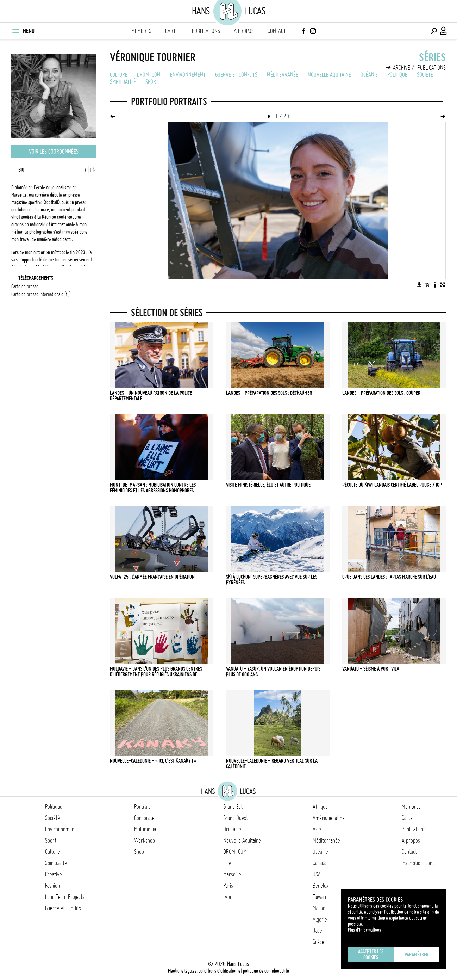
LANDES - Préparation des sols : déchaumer (269, 393)
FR (84, 170)
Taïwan (319, 897)
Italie (317, 931)
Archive (402, 68)
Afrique (320, 807)
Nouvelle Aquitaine (329, 75)
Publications (206, 31)
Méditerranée (283, 75)
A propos (244, 31)
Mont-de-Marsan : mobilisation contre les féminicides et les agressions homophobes (153, 488)
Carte (172, 31)
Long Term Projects (65, 897)
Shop (139, 852)
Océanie (369, 75)
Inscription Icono (418, 863)
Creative (54, 874)
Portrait (142, 807)
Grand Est (233, 807)
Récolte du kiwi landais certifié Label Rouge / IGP (392, 485)
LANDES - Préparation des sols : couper (381, 393)
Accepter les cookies (371, 954)
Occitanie (232, 829)
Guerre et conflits (236, 75)
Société (425, 75)
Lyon (228, 897)
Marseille (232, 874)
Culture (119, 75)
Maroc (319, 908)
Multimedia (145, 829)
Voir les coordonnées (54, 152)
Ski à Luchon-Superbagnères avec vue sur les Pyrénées (272, 580)
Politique (397, 75)
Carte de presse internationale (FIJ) (41, 294)
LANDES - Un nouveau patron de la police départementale (151, 396)
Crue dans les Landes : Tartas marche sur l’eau (389, 577)
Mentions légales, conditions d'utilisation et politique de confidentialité (228, 971)
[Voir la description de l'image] (435, 285)
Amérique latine (329, 818)
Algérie (320, 919)
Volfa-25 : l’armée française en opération (152, 577)
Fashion (52, 886)
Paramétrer (417, 955)
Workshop (145, 840)
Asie (317, 829)
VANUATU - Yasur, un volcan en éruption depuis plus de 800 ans (273, 672)
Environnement (188, 75)
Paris (228, 886)
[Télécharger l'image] (419, 285)
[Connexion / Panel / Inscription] (444, 31)
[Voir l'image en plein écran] (443, 285)
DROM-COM (149, 75)
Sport (152, 82)
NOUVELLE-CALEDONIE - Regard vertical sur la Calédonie (272, 764)
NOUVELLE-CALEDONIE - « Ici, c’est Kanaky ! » (153, 761)
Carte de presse (25, 286)
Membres (141, 31)
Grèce (318, 942)
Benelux (321, 886)
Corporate (144, 818)
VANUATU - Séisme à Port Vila (371, 669)
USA (317, 874)
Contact (277, 31)
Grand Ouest (236, 818)
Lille (227, 863)
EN (93, 170)
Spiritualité (123, 82)
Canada (320, 863)
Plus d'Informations (364, 930)
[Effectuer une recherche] (434, 31)
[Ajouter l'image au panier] (427, 285)
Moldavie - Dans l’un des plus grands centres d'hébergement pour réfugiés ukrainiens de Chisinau (156, 672)
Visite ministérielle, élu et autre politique (268, 485)
